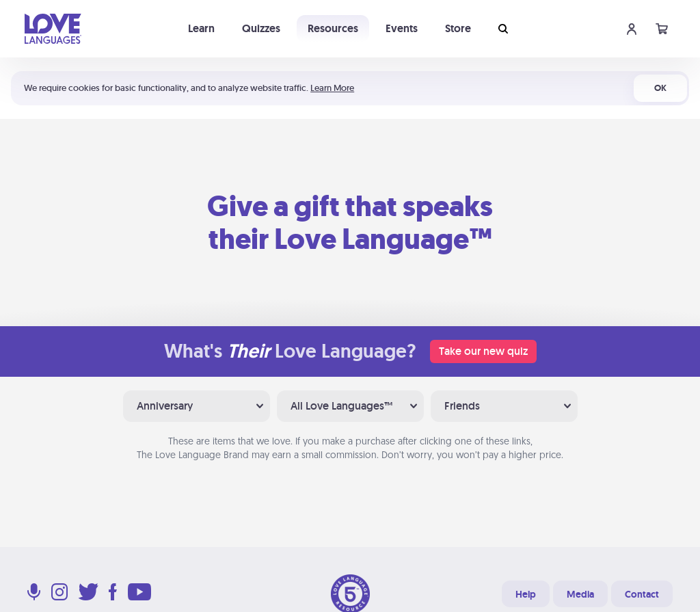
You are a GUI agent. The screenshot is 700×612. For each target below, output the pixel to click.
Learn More (332, 88)
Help (526, 594)
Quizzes (261, 28)
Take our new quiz (483, 351)
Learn (201, 28)
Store (458, 28)
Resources (333, 28)
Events (402, 28)
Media (580, 594)
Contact (642, 594)
